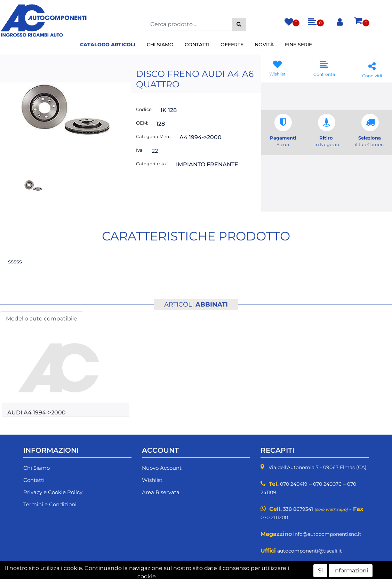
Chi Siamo (160, 45)
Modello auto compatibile (42, 319)
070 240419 (294, 484)
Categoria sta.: (152, 164)
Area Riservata (161, 492)
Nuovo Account (162, 468)
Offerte (232, 45)
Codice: (144, 109)
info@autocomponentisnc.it (327, 534)
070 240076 (327, 484)
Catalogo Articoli (108, 45)
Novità (264, 45)
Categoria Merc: (154, 136)
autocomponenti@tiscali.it (310, 551)
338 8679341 (298, 509)
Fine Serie (298, 45)
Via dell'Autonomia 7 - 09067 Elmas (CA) (318, 467)
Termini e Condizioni (50, 504)
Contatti (197, 45)
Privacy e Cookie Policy (53, 492)
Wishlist (152, 480)
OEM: (142, 123)
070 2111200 (274, 517)
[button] (239, 24)
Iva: (140, 150)
